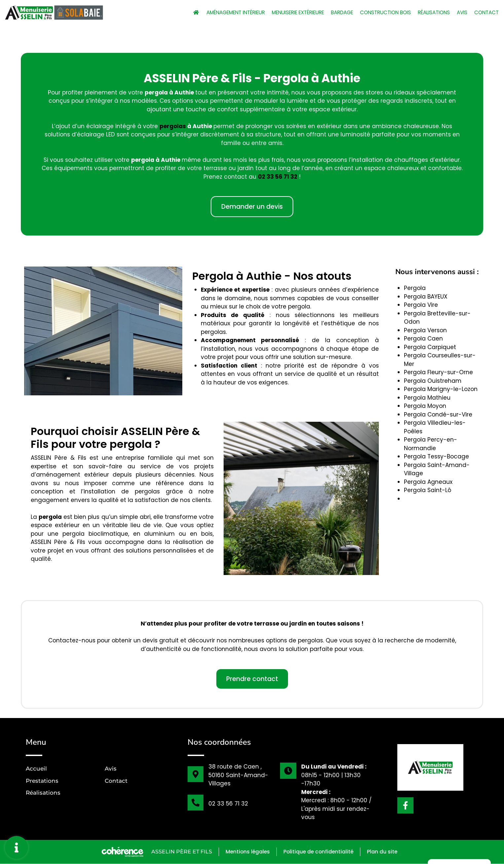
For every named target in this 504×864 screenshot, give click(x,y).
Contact (486, 12)
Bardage (330, 12)
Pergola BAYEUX (426, 297)
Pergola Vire (421, 305)
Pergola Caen (423, 339)
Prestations (42, 781)
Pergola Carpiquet (430, 347)
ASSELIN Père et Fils (179, 852)
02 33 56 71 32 (278, 177)
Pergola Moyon (425, 406)
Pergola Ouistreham (433, 381)
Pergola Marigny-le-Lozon (441, 389)
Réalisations (429, 12)
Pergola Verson (425, 330)
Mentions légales (246, 852)
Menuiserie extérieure (280, 12)
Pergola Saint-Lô (428, 490)
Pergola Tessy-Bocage (436, 456)
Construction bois (377, 12)
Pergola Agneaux (428, 482)
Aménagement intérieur (209, 12)
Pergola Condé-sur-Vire (438, 414)
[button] (252, 207)
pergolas (173, 126)
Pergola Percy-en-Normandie (431, 444)
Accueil (36, 769)
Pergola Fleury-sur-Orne (438, 372)
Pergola (415, 288)
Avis (460, 12)
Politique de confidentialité (319, 852)
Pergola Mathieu (427, 398)
